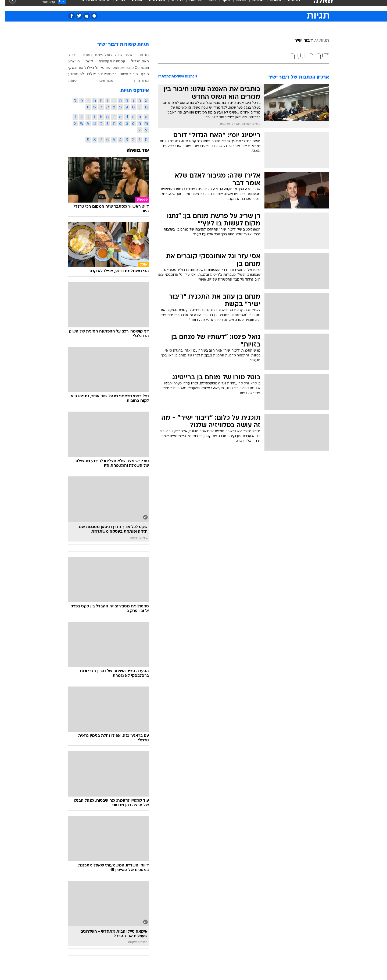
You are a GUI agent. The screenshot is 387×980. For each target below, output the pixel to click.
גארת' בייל (91, 72)
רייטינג (68, 59)
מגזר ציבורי (100, 84)
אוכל (207, 5)
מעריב (82, 59)
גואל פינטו (98, 59)
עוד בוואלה (133, 159)
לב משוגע (71, 78)
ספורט (270, 5)
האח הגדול (135, 65)
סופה (67, 84)
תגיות (319, 45)
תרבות (253, 5)
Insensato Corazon (128, 72)
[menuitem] (285, 5)
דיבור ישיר (299, 45)
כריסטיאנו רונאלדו (97, 78)
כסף (221, 5)
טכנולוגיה (152, 5)
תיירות (172, 5)
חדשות (289, 5)
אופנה (132, 5)
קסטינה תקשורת (107, 65)
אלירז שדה (119, 59)
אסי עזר (106, 72)
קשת (84, 65)
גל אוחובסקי (73, 72)
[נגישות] (7, 6)
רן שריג (69, 65)
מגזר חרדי (136, 84)
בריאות (190, 5)
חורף (140, 78)
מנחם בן (137, 59)
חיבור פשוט (124, 78)
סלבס (236, 5)
